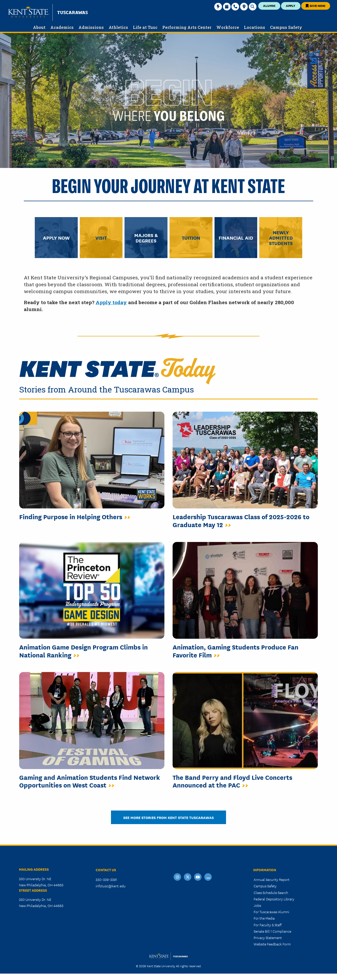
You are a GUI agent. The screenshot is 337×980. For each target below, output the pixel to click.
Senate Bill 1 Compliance (272, 931)
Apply (291, 6)
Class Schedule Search (271, 892)
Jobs (257, 905)
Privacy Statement (268, 938)
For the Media (264, 918)
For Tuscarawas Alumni (271, 912)
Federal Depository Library (274, 899)
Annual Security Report (272, 879)
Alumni (269, 6)
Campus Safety (265, 886)
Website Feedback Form (272, 944)
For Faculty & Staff (268, 925)
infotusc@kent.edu (111, 886)
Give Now (316, 6)
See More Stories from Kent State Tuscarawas (168, 817)
